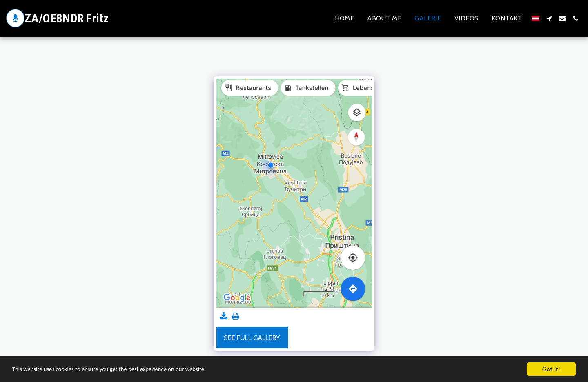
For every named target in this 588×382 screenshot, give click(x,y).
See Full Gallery (252, 338)
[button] (549, 18)
